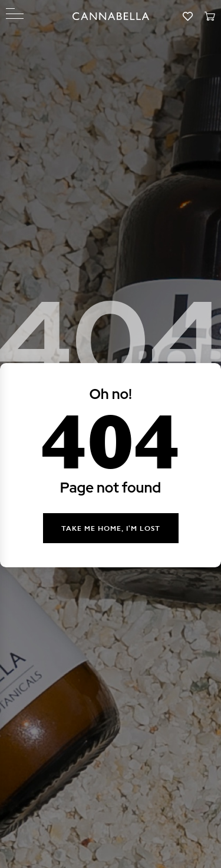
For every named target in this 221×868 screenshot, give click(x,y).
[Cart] (210, 17)
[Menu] (15, 14)
